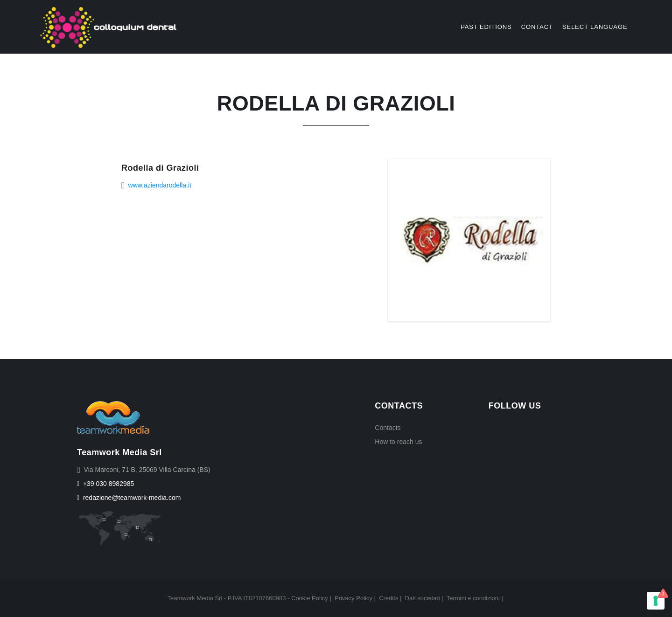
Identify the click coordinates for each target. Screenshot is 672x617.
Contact (537, 27)
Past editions (486, 27)
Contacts (388, 428)
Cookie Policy (310, 598)
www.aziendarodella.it (160, 185)
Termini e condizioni (473, 598)
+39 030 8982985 (105, 484)
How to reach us (398, 442)
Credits (388, 598)
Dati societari (423, 598)
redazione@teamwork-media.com (129, 498)
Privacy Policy (353, 598)
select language (595, 27)
